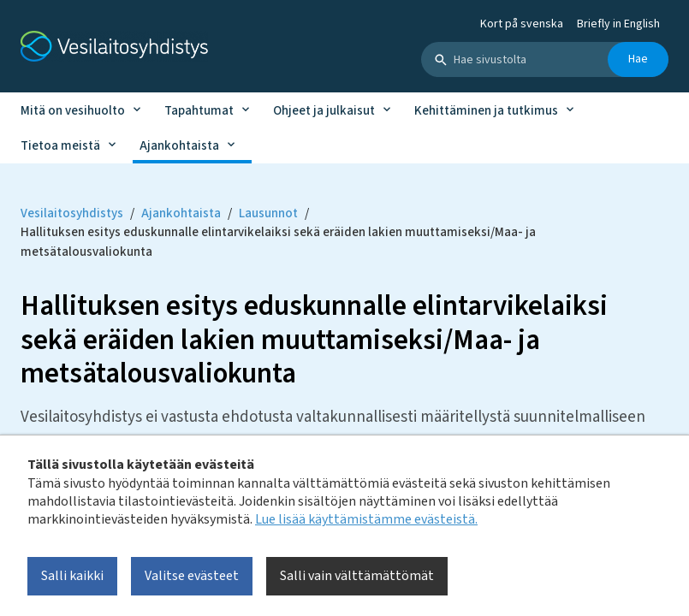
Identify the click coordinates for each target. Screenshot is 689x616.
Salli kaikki (72, 576)
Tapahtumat (199, 111)
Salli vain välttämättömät (357, 576)
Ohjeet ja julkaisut (324, 111)
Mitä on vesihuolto (73, 111)
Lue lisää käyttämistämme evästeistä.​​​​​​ (366, 519)
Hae (638, 59)
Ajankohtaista (179, 146)
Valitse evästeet (192, 576)
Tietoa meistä (60, 146)
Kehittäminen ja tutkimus (486, 111)
